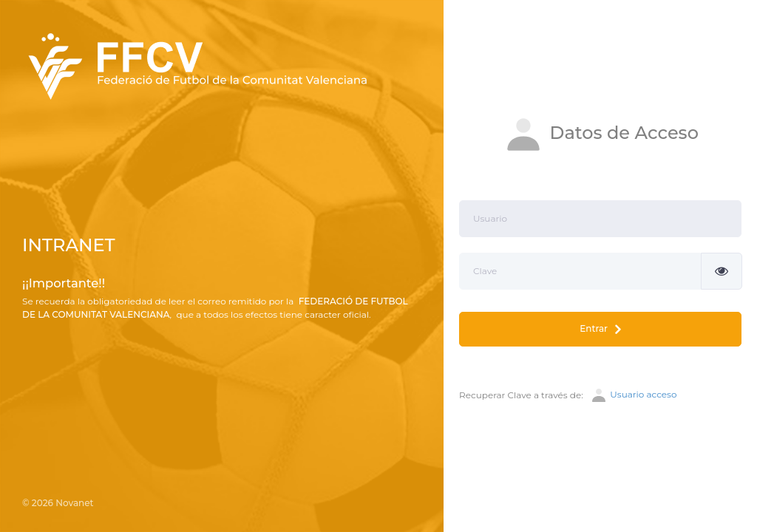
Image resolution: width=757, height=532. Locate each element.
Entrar (600, 329)
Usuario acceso (633, 395)
